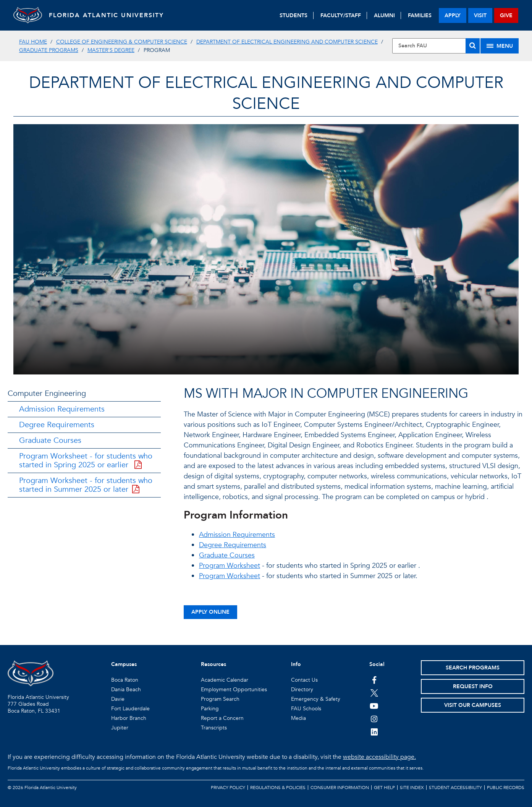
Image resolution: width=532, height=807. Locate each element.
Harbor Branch (129, 718)
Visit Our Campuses (473, 705)
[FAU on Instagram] (374, 719)
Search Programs (473, 668)
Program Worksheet (230, 566)
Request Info (473, 686)
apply (453, 15)
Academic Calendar (225, 680)
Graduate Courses (50, 440)
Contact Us (304, 680)
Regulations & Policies (278, 788)
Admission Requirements (62, 409)
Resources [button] (213, 664)
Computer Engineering (47, 393)
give (506, 15)
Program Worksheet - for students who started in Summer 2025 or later (86, 485)
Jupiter (120, 728)
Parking (210, 709)
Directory (302, 690)
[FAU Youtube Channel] (374, 706)
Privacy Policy (228, 788)
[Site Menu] (500, 46)
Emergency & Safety (316, 699)
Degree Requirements (57, 425)
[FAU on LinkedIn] (374, 732)
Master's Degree (111, 50)
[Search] (473, 46)
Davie (118, 699)
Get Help (384, 788)
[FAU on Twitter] (374, 693)
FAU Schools (306, 709)
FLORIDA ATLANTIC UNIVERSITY (109, 15)
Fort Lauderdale (130, 709)
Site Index (412, 788)
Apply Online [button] (210, 612)
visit (480, 15)
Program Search (220, 699)
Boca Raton (125, 680)
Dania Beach (126, 690)
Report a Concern (222, 718)
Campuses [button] (124, 664)
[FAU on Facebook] (374, 680)
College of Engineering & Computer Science (122, 42)
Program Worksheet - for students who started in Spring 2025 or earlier (86, 460)
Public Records (506, 788)
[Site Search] (436, 46)
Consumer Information (340, 788)
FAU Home (33, 42)
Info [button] (296, 664)
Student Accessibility (455, 788)
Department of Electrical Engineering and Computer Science (287, 42)
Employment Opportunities (234, 690)
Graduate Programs (49, 50)
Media (298, 718)
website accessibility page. (379, 757)
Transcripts (214, 728)
